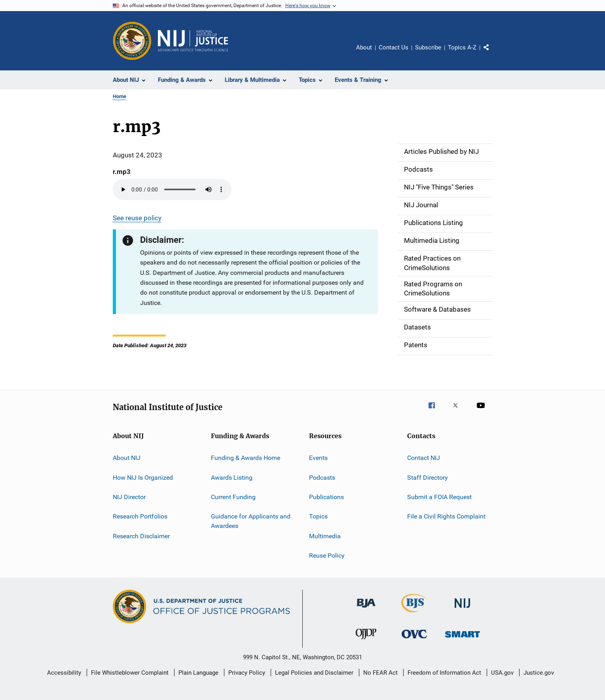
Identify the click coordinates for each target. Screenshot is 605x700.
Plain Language (198, 673)
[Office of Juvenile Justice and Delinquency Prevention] (366, 641)
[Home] (193, 41)
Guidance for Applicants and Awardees (251, 521)
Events (318, 458)
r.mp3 (122, 172)
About (364, 47)
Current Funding (233, 497)
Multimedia (325, 536)
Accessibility (64, 673)
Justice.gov (539, 673)
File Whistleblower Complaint (130, 673)
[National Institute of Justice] (463, 609)
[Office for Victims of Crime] (414, 640)
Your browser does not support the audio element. (172, 189)
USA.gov (502, 673)
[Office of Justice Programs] (132, 41)
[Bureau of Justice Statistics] (414, 614)
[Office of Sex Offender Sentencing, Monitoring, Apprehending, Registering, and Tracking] (463, 639)
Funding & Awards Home (246, 458)
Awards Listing (232, 477)
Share (493, 53)
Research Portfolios (140, 516)
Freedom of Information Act (444, 673)
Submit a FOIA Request (439, 497)
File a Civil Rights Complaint (446, 516)
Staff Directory (428, 477)
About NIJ (127, 458)
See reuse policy (137, 218)
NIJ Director (129, 497)
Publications (326, 497)
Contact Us (394, 47)
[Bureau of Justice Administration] (366, 609)
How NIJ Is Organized (143, 477)
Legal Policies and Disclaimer (314, 673)
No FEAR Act (380, 673)
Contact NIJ (424, 458)
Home (119, 96)
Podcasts (322, 477)
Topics (318, 516)
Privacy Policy (247, 673)
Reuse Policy (327, 555)
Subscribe (428, 47)
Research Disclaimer (141, 536)
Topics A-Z (462, 47)
